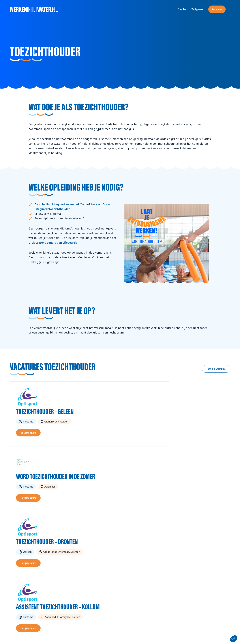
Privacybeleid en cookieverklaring (56, 637)
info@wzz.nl (16, 618)
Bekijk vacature (28, 433)
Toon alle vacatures (216, 369)
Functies (182, 9)
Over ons (108, 594)
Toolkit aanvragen (113, 599)
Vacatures (217, 9)
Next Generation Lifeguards (58, 243)
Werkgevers (197, 9)
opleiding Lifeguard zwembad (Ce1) (63, 204)
